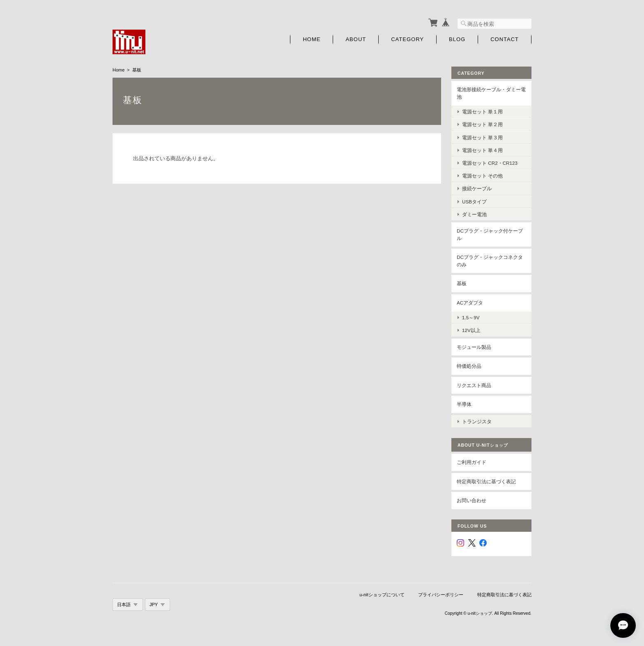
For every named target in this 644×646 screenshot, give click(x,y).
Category (407, 38)
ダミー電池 (474, 213)
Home (312, 38)
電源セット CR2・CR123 (490, 161)
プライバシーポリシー (441, 592)
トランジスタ (477, 418)
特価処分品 (469, 365)
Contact (505, 38)
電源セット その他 (482, 174)
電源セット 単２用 (482, 123)
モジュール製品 (474, 345)
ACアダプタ (470, 301)
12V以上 (471, 329)
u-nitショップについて (382, 592)
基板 (462, 282)
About (356, 38)
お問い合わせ (471, 497)
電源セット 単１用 (482, 110)
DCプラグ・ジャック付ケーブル (490, 233)
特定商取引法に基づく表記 (486, 478)
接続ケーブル (477, 187)
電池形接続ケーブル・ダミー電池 (491, 92)
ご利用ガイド (471, 459)
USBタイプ (474, 200)
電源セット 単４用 (482, 149)
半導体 (464, 403)
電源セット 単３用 (482, 136)
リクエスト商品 (474, 384)
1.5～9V (471, 316)
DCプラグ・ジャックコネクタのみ (490, 260)
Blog (457, 38)
